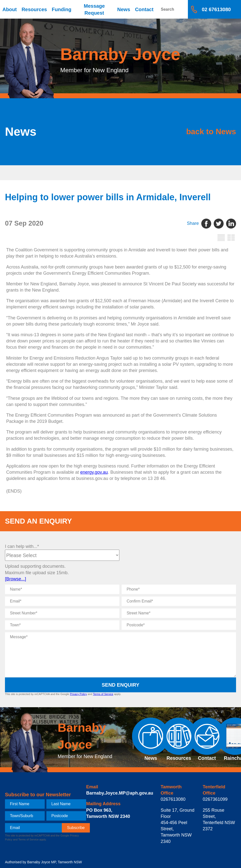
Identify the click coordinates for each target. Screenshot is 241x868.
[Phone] (179, 589)
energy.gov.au (94, 472)
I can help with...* (22, 546)
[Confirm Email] (179, 601)
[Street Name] (179, 613)
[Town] (62, 625)
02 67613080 (216, 9)
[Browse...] (16, 579)
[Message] (120, 655)
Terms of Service (103, 694)
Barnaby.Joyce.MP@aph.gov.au (120, 793)
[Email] (62, 601)
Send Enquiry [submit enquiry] (121, 685)
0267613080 (173, 799)
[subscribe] (76, 828)
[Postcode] (179, 625)
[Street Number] (62, 613)
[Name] (62, 589)
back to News (205, 132)
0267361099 (215, 799)
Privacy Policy (78, 694)
